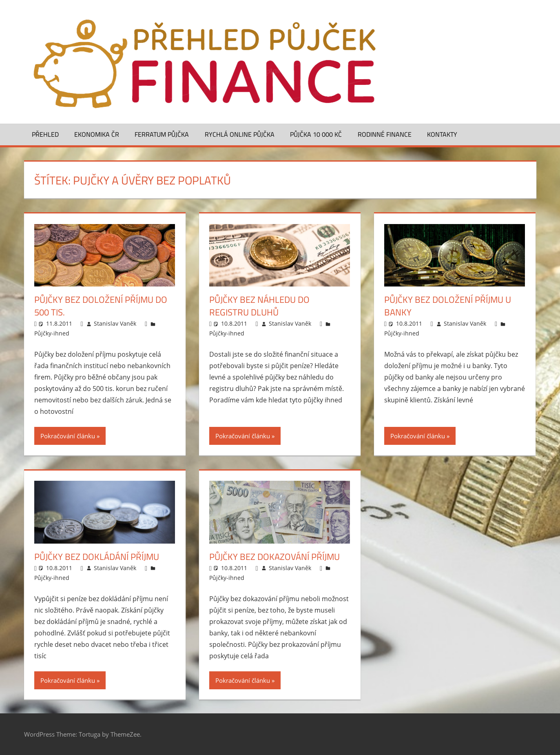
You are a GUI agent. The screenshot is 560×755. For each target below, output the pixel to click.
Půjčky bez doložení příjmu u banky (448, 306)
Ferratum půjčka (162, 134)
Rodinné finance (385, 134)
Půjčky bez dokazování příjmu (274, 557)
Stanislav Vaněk (115, 323)
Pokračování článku (68, 436)
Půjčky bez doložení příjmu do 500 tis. (101, 306)
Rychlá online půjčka (240, 134)
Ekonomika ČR (97, 134)
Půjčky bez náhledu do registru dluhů (259, 306)
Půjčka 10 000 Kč (316, 134)
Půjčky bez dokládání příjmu (97, 557)
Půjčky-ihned (52, 333)
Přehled (45, 134)
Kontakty (442, 134)
